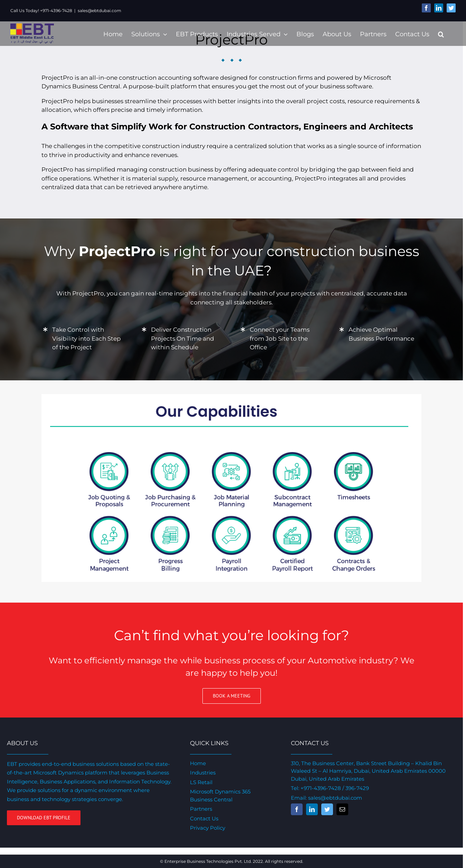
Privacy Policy (208, 828)
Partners (201, 809)
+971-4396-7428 (321, 788)
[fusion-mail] (342, 809)
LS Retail (201, 782)
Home (198, 763)
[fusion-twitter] (327, 809)
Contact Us (204, 818)
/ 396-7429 (355, 788)
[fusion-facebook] (297, 809)
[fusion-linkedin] (312, 809)
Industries (203, 773)
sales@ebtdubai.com (99, 11)
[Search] (441, 33)
